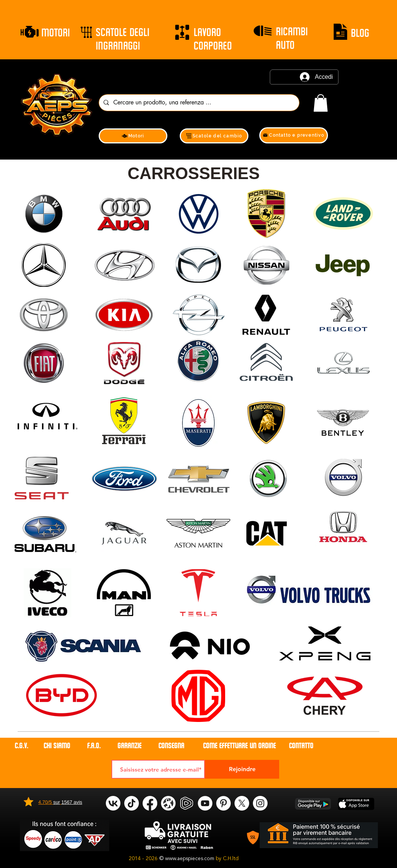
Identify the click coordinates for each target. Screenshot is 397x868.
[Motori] (133, 136)
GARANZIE (129, 746)
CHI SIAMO (58, 746)
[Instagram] (260, 803)
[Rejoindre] (242, 769)
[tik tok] (132, 803)
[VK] (113, 803)
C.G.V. (21, 746)
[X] (242, 803)
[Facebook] (150, 803)
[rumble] (187, 803)
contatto (301, 746)
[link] (321, 103)
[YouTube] (205, 803)
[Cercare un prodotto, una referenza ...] (198, 103)
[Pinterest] (223, 803)
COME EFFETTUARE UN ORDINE (239, 746)
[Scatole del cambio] (214, 136)
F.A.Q (93, 746)
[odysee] (168, 803)
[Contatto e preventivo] (294, 135)
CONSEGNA (171, 746)
